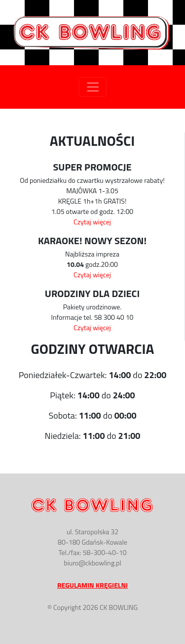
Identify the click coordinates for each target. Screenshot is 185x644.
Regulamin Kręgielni (92, 585)
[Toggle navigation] (93, 87)
